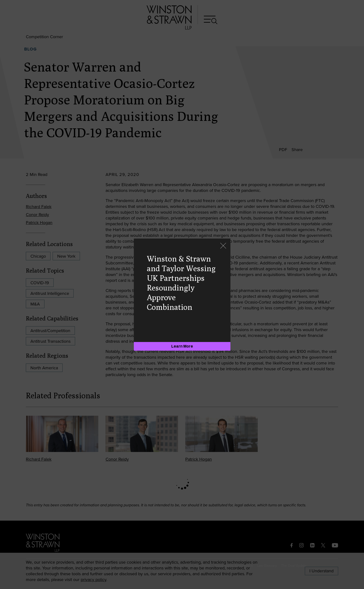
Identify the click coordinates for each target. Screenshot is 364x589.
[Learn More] (182, 346)
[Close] (223, 246)
